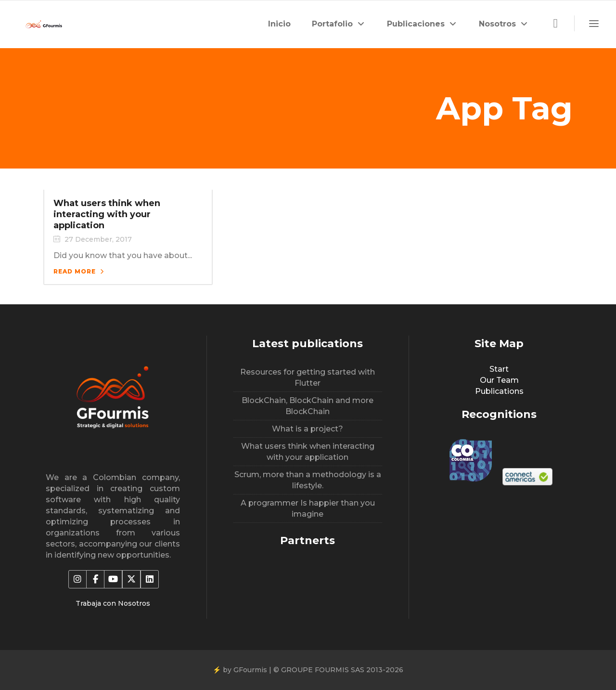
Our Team (499, 380)
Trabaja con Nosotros (113, 603)
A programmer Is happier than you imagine (308, 508)
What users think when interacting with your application (107, 214)
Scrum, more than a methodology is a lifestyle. (308, 480)
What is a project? (308, 429)
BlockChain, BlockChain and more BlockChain (308, 406)
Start (499, 369)
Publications (499, 391)
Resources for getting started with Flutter (308, 378)
